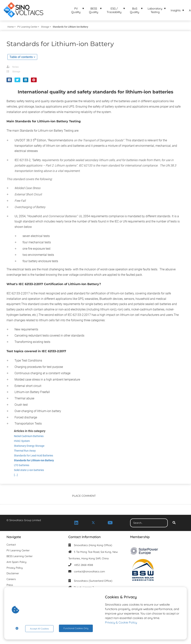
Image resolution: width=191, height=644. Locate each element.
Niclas (15, 67)
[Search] (174, 523)
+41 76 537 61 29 (83, 601)
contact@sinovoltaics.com (89, 571)
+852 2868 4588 (83, 565)
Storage (16, 72)
